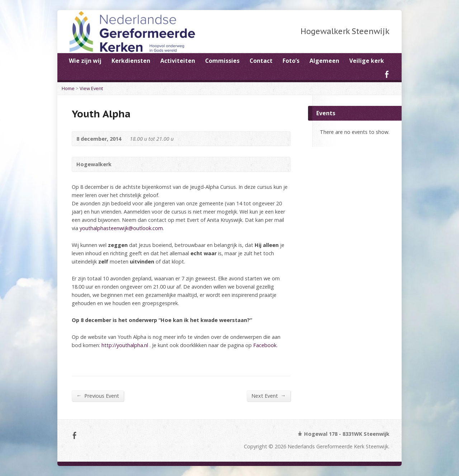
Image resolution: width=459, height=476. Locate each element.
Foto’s (291, 61)
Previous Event (98, 396)
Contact (261, 61)
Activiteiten (178, 61)
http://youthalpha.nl (124, 345)
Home (68, 88)
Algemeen (324, 61)
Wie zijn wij (85, 61)
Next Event (269, 396)
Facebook (387, 74)
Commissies (222, 61)
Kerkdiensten (131, 61)
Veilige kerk (367, 61)
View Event (91, 88)
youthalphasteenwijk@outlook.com (121, 228)
